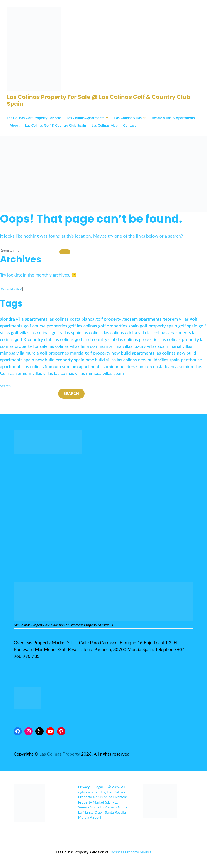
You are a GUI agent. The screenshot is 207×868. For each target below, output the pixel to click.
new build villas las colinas (111, 360)
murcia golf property (90, 353)
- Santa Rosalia (114, 812)
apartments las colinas (47, 319)
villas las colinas (59, 373)
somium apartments (82, 366)
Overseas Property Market (130, 852)
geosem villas (176, 319)
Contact (129, 125)
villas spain (113, 373)
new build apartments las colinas (144, 353)
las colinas (93, 332)
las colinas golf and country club (85, 339)
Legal (99, 787)
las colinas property (180, 339)
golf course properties (46, 326)
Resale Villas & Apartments (173, 118)
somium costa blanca (157, 366)
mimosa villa (12, 353)
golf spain (188, 326)
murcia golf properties (47, 353)
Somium (53, 366)
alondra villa (12, 319)
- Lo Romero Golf (111, 807)
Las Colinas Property (60, 754)
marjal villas (181, 346)
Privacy (84, 787)
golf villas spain (67, 332)
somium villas (29, 373)
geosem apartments (142, 319)
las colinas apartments (169, 332)
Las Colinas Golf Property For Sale (34, 118)
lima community (96, 346)
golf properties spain (118, 326)
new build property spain (60, 360)
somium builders (119, 366)
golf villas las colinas (31, 332)
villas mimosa (88, 373)
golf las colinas (83, 326)
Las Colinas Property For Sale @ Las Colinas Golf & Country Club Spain (99, 100)
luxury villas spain (151, 346)
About (15, 125)
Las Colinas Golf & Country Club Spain (55, 125)
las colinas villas (64, 346)
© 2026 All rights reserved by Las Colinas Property (102, 792)
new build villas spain (159, 360)
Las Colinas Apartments (86, 118)
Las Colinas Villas (128, 118)
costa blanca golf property (96, 319)
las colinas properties (139, 339)
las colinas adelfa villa (125, 332)
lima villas (123, 346)
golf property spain (158, 326)
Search (5, 386)
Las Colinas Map (105, 125)
